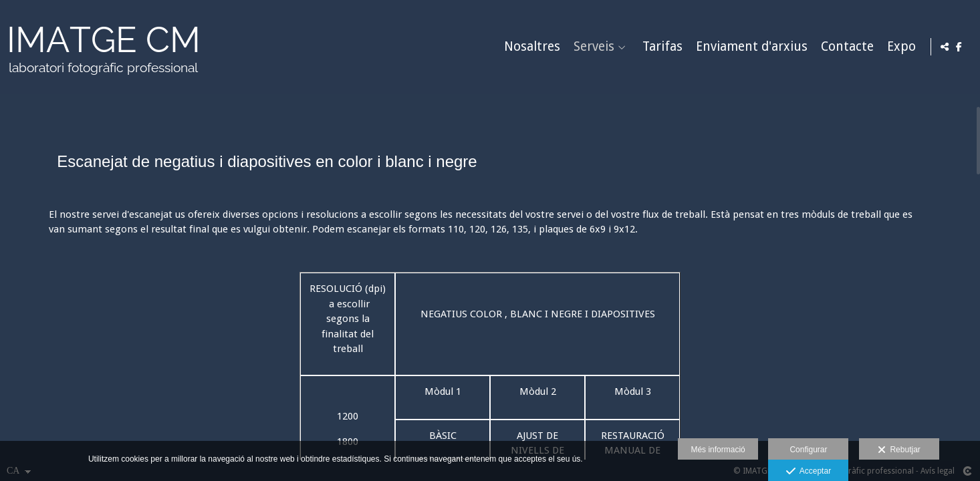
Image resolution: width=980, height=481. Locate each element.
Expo (899, 47)
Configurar (808, 450)
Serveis (592, 47)
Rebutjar (899, 450)
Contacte (845, 47)
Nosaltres (530, 47)
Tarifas (660, 47)
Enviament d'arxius (750, 47)
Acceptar (809, 472)
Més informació (718, 450)
